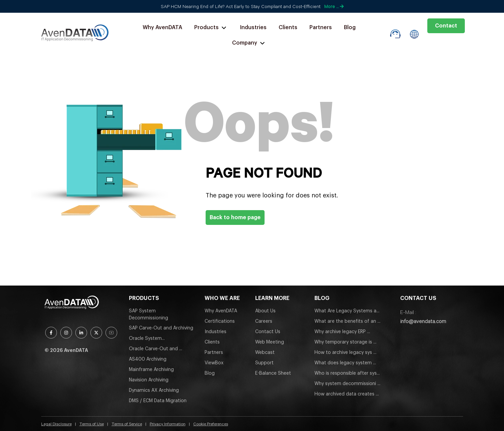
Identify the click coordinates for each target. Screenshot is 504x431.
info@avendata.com (423, 321)
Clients (288, 27)
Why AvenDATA (162, 27)
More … (334, 6)
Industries (253, 27)
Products (211, 28)
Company (249, 43)
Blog (350, 27)
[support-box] (395, 34)
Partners (321, 27)
